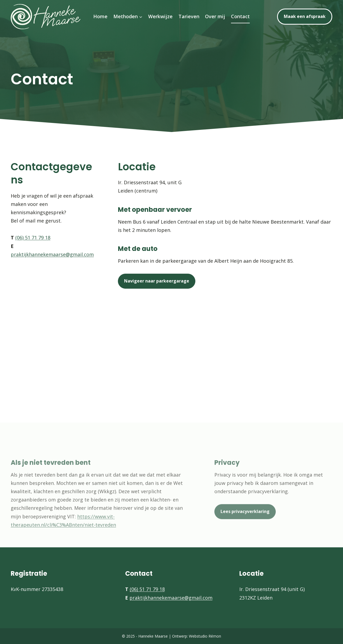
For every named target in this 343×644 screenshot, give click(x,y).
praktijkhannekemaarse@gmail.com (52, 254)
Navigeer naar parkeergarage (157, 281)
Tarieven (189, 16)
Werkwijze (160, 16)
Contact (240, 16)
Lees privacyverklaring (245, 518)
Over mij (215, 16)
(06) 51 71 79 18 (33, 238)
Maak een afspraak (305, 16)
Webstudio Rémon (205, 636)
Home (100, 16)
